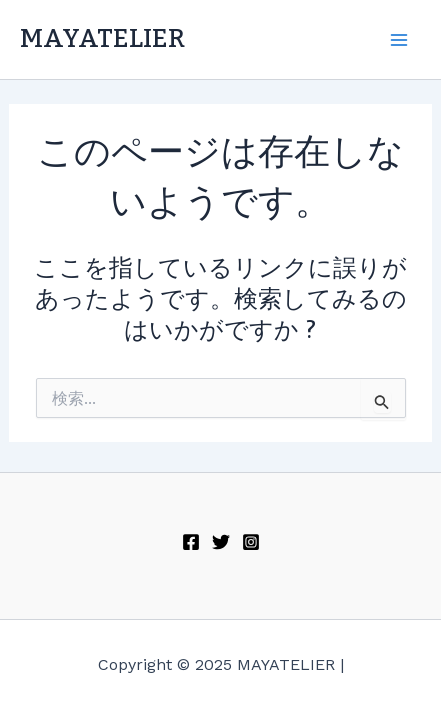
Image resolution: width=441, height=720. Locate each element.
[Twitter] (221, 542)
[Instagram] (251, 542)
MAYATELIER (102, 39)
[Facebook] (191, 542)
